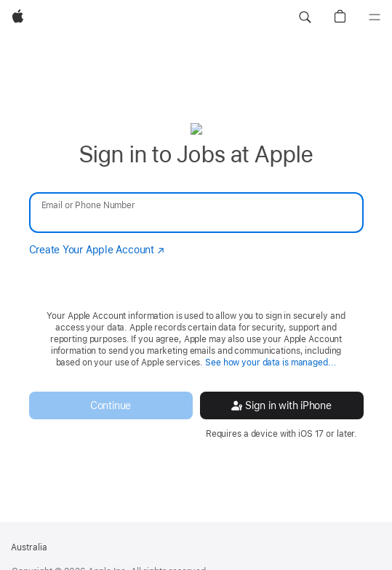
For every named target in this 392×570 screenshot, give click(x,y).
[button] (305, 17)
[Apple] (18, 17)
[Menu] (375, 17)
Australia (29, 547)
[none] (196, 281)
